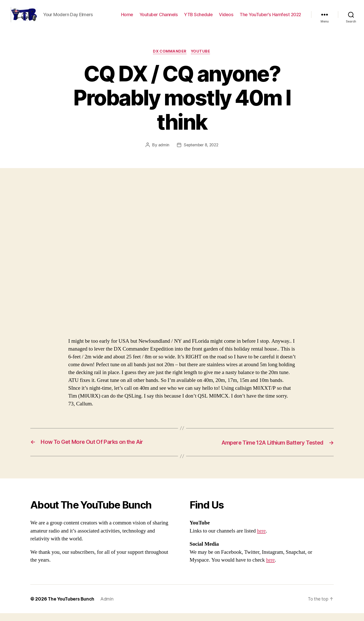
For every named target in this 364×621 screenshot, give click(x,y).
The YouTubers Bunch (72, 607)
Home (127, 18)
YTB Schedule (198, 18)
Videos (226, 18)
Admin (108, 607)
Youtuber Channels (159, 18)
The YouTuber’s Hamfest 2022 (270, 18)
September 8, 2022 (201, 153)
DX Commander (170, 59)
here (262, 539)
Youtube (202, 59)
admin (163, 153)
